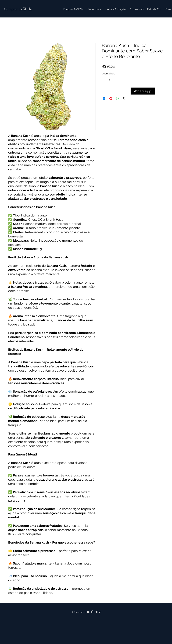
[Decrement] (104, 80)
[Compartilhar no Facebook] (104, 99)
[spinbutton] (110, 80)
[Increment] (115, 80)
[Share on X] (124, 99)
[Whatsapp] (143, 91)
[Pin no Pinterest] (111, 99)
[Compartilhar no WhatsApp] (117, 99)
